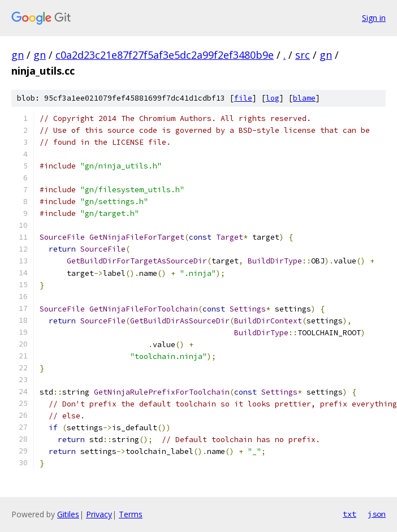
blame (304, 98)
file (243, 98)
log (273, 98)
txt (349, 514)
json (377, 514)
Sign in (374, 18)
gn (18, 55)
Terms (131, 514)
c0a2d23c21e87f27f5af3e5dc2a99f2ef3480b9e (165, 55)
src (303, 55)
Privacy (99, 514)
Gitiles (68, 514)
